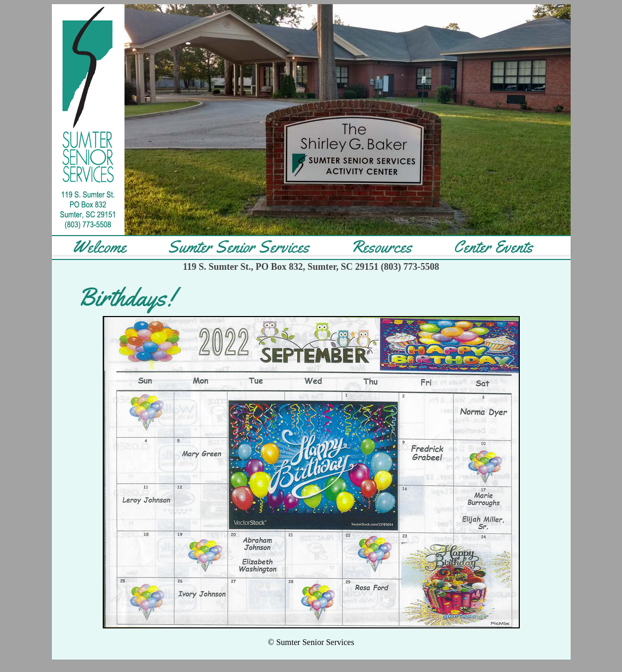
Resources (381, 247)
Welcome (99, 247)
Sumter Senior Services (238, 247)
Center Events (493, 247)
